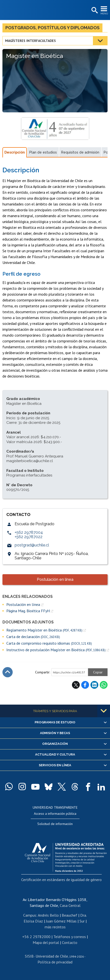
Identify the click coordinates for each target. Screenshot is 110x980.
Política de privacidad (55, 962)
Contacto (70, 942)
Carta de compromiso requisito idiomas (49, 643)
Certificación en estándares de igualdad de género (61, 880)
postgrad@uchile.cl (32, 545)
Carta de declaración (33, 637)
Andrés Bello (48, 915)
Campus (30, 915)
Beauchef (70, 915)
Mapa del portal (46, 942)
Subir (8, 672)
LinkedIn (94, 685)
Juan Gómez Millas (61, 921)
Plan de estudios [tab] (43, 152)
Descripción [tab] (15, 152)
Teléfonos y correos (70, 937)
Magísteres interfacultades (30, 41)
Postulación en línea (55, 579)
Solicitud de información (55, 824)
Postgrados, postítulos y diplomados (52, 28)
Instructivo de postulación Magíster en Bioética (56, 650)
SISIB (29, 956)
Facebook (85, 685)
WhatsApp (104, 685)
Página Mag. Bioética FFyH (28, 611)
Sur (82, 921)
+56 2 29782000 (36, 937)
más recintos (55, 927)
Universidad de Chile (52, 956)
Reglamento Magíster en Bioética (44, 630)
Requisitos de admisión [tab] (80, 152)
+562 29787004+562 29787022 (29, 535)
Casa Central (70, 905)
